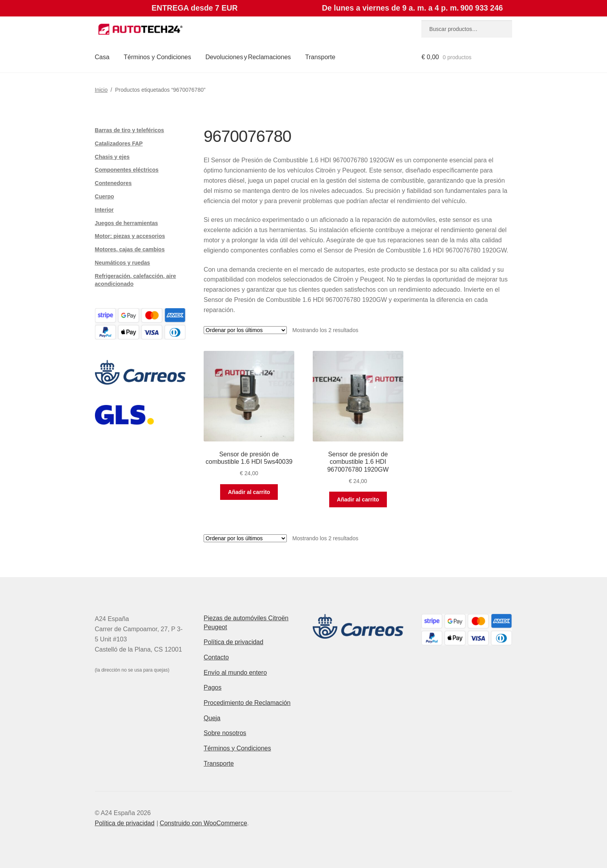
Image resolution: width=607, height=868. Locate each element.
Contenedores (113, 183)
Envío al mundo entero (235, 673)
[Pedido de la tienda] (245, 330)
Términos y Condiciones (157, 57)
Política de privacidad (233, 642)
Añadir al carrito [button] (249, 492)
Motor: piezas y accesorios (130, 236)
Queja (212, 718)
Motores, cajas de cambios (130, 249)
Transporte (320, 57)
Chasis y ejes (112, 157)
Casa (102, 57)
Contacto (216, 657)
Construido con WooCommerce (203, 823)
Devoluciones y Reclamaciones (248, 57)
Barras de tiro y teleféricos (130, 130)
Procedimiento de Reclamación (247, 703)
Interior (104, 210)
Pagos (212, 687)
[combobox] (467, 29)
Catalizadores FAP (119, 143)
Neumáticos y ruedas (123, 263)
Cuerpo (105, 196)
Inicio (101, 90)
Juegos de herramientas (127, 223)
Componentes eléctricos (127, 170)
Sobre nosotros (225, 733)
